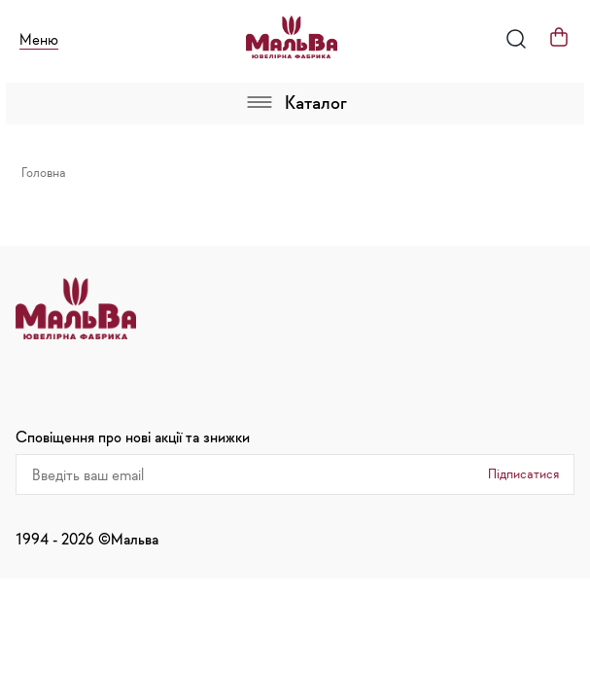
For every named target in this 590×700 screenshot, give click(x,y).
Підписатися (523, 473)
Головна (44, 172)
